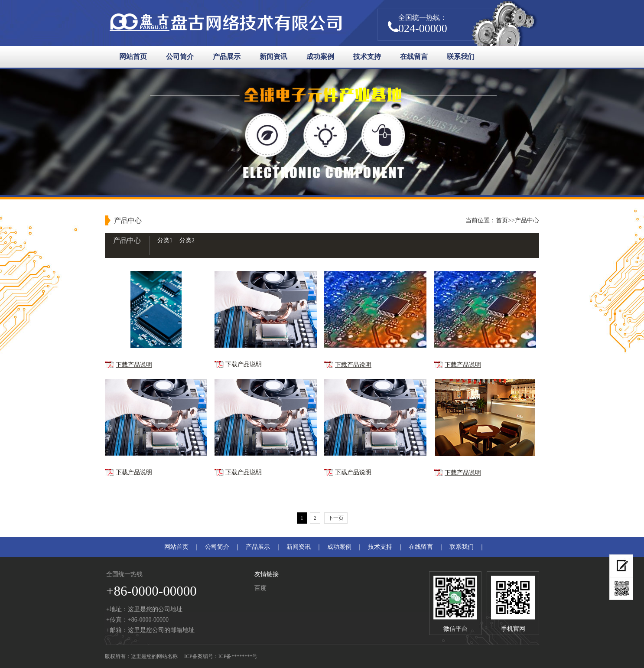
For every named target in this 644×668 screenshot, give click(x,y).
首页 (502, 220)
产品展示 (227, 57)
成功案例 (320, 57)
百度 (260, 588)
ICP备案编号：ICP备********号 (221, 656)
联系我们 (461, 57)
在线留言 (414, 57)
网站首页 (133, 57)
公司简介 (180, 57)
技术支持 (367, 57)
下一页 (336, 518)
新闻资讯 (273, 57)
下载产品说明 (134, 365)
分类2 (187, 240)
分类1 (165, 240)
